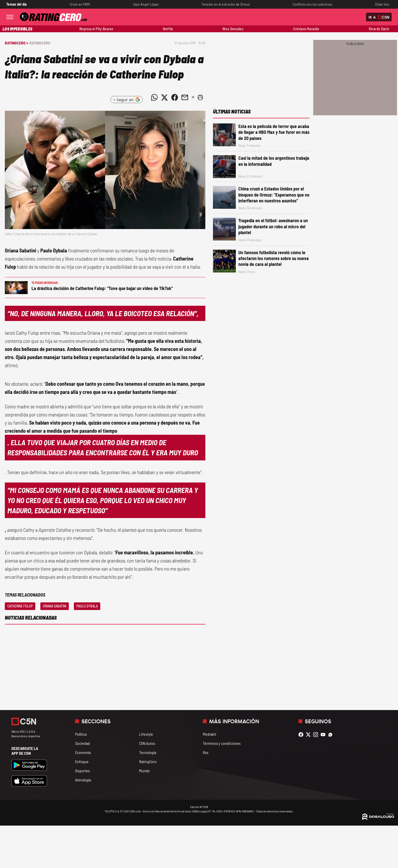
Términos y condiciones (222, 743)
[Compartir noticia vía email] (185, 98)
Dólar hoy (382, 4)
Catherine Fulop (20, 606)
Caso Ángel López (146, 4)
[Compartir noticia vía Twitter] (164, 98)
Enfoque (82, 761)
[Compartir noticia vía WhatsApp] (154, 98)
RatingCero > (16, 43)
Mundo (144, 771)
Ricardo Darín (379, 29)
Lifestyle (146, 734)
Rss (206, 752)
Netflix (168, 29)
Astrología (83, 780)
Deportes (82, 771)
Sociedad (82, 743)
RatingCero (40, 43)
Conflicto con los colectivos (312, 4)
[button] (200, 98)
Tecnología (148, 752)
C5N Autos (147, 743)
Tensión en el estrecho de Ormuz (226, 4)
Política (81, 734)
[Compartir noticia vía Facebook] (175, 98)
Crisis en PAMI (80, 4)
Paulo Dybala (87, 606)
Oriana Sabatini (55, 606)
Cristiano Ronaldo (306, 29)
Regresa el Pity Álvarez (96, 29)
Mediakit (210, 734)
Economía (83, 752)
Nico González (233, 29)
